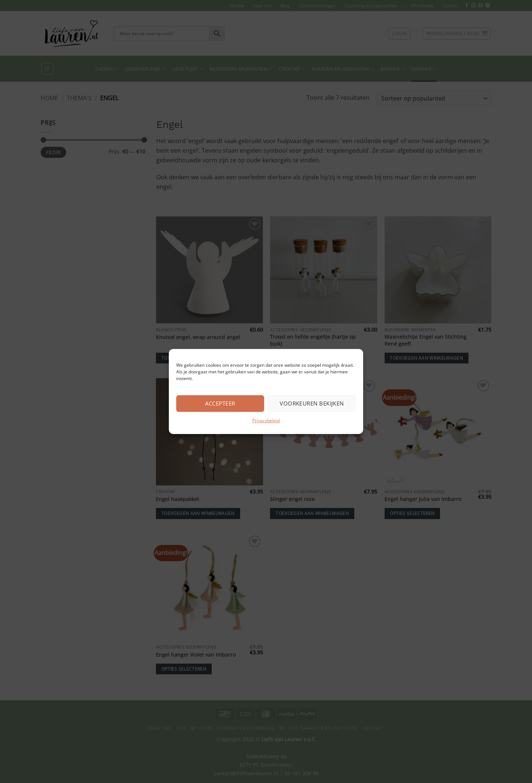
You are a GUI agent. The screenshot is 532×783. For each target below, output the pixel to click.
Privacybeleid (266, 421)
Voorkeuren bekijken (312, 403)
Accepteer (220, 403)
